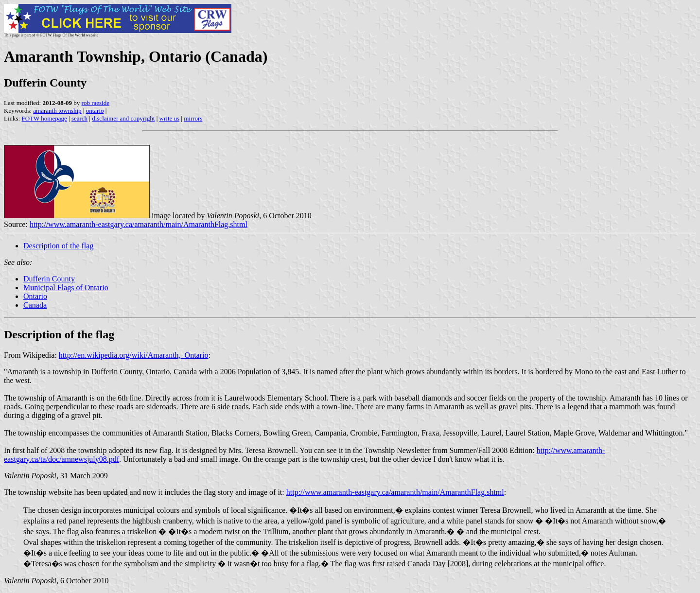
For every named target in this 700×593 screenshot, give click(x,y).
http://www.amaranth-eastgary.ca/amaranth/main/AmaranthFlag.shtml (139, 224)
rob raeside (96, 103)
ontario (95, 111)
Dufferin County (49, 279)
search (79, 118)
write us (170, 118)
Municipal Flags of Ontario (66, 288)
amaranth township (57, 111)
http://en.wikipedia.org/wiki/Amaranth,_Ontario (134, 355)
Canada (35, 305)
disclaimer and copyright (123, 118)
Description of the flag (58, 246)
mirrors (193, 118)
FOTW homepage (44, 118)
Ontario (35, 296)
